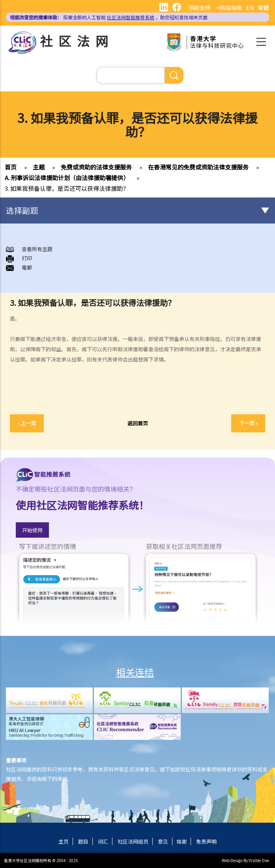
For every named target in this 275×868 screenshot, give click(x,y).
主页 (64, 841)
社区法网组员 (133, 841)
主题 (39, 167)
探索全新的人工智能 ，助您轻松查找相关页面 (109, 17)
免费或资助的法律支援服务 (96, 167)
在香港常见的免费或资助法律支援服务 (198, 167)
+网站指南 (229, 7)
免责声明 (206, 841)
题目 (83, 841)
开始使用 (32, 530)
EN (250, 7)
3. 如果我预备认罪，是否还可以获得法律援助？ (67, 188)
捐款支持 (200, 7)
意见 (163, 841)
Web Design (232, 860)
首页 (11, 167)
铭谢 (181, 841)
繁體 (264, 7)
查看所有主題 (37, 249)
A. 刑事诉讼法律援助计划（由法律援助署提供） (67, 178)
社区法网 (77, 41)
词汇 (103, 841)
